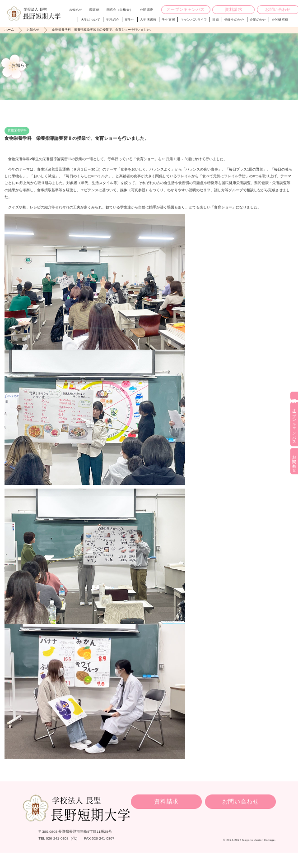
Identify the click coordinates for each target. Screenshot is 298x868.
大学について (91, 20)
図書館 (94, 10)
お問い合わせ (241, 802)
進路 (216, 20)
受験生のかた (234, 20)
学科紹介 (113, 20)
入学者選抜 (148, 20)
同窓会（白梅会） (120, 10)
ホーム (9, 30)
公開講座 (147, 10)
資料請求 (233, 9)
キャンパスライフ (194, 20)
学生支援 (168, 20)
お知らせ (76, 10)
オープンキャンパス (186, 9)
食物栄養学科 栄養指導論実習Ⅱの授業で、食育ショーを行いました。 (102, 30)
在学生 (130, 20)
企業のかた (258, 20)
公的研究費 (280, 20)
